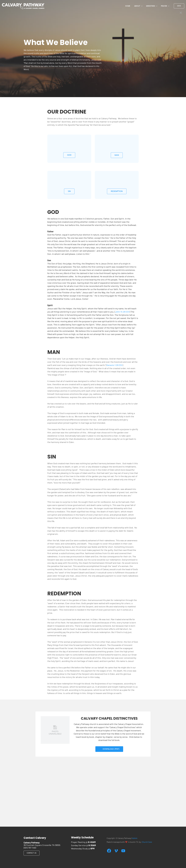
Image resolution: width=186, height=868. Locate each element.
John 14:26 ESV (122, 312)
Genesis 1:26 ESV (115, 365)
